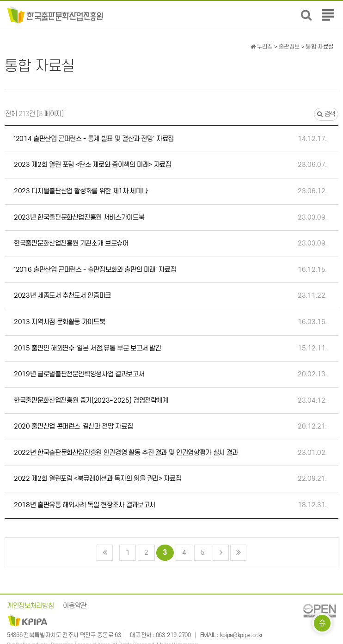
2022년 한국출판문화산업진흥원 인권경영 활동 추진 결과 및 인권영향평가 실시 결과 (126, 453)
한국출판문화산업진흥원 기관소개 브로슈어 (71, 243)
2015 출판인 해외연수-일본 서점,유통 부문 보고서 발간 (88, 348)
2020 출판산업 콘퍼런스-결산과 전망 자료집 (73, 426)
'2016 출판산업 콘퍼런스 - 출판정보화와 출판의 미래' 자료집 (95, 270)
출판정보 (290, 47)
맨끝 (238, 553)
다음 (221, 553)
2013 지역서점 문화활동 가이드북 (59, 322)
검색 (326, 114)
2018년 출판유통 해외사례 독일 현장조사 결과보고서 (85, 505)
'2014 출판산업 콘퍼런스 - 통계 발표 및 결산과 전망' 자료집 (94, 139)
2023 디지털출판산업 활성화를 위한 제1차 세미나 (81, 191)
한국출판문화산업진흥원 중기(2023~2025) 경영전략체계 (91, 401)
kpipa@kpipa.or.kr (241, 635)
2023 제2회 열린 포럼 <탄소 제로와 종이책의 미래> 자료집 (93, 165)
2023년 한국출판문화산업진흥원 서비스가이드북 (79, 218)
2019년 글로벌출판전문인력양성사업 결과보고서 (79, 374)
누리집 (262, 47)
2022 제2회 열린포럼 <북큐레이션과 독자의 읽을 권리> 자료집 (98, 479)
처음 (105, 553)
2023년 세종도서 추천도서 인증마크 (62, 296)
